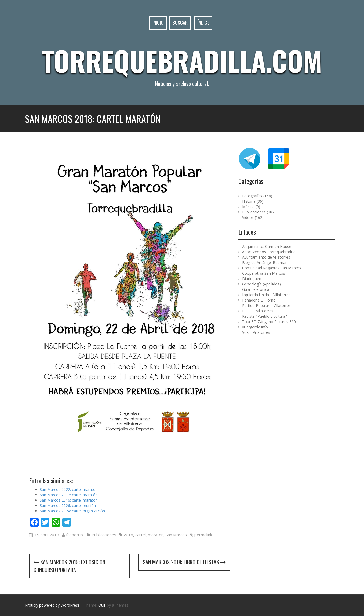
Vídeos (248, 217)
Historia (249, 201)
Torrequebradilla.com (182, 60)
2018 (128, 535)
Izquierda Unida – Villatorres (266, 295)
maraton (156, 535)
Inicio (158, 23)
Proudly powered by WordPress (52, 605)
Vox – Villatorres (256, 332)
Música (248, 207)
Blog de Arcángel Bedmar (264, 262)
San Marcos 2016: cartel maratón (69, 500)
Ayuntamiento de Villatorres (266, 257)
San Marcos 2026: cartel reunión (68, 506)
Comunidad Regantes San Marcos (272, 268)
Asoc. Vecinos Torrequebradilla (269, 252)
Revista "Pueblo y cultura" (265, 316)
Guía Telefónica (256, 289)
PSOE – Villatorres (258, 311)
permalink (203, 535)
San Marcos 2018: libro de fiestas (184, 562)
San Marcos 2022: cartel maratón (69, 489)
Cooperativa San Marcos (264, 273)
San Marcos (176, 535)
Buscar (180, 23)
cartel (141, 535)
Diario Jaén (252, 279)
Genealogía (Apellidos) (261, 284)
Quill (102, 605)
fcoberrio (74, 535)
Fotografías (252, 196)
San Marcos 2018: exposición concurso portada (69, 566)
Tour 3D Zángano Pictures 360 (269, 322)
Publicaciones (104, 535)
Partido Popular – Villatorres (266, 305)
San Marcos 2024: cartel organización (72, 511)
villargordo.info (255, 327)
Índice (203, 23)
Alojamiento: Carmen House (267, 246)
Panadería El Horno (259, 300)
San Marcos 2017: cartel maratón (69, 495)
